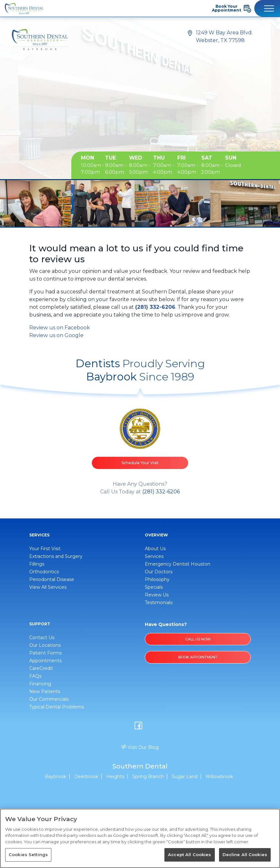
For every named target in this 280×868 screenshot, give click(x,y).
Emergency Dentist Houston (178, 564)
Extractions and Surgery (56, 556)
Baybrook (55, 777)
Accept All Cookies (189, 855)
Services (154, 556)
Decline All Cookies (245, 855)
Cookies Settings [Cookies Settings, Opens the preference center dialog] (28, 855)
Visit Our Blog (140, 747)
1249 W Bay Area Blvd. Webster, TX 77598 (224, 36)
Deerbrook (86, 777)
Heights (115, 777)
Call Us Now (198, 639)
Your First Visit (45, 549)
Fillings (37, 564)
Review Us (157, 595)
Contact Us (42, 638)
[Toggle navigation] (267, 8)
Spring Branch (148, 777)
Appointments (45, 661)
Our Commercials (49, 699)
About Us (155, 549)
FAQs (35, 676)
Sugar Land (185, 777)
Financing (40, 684)
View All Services (48, 587)
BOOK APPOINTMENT (198, 657)
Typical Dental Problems (57, 707)
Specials (154, 587)
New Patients (45, 691)
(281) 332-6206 (155, 307)
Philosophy (157, 579)
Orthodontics (44, 572)
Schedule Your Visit (140, 463)
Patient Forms (45, 653)
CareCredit (41, 668)
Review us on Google (56, 335)
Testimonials (159, 603)
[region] (140, 838)
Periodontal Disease (52, 579)
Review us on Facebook (60, 328)
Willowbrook (219, 777)
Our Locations (45, 645)
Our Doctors (159, 572)
